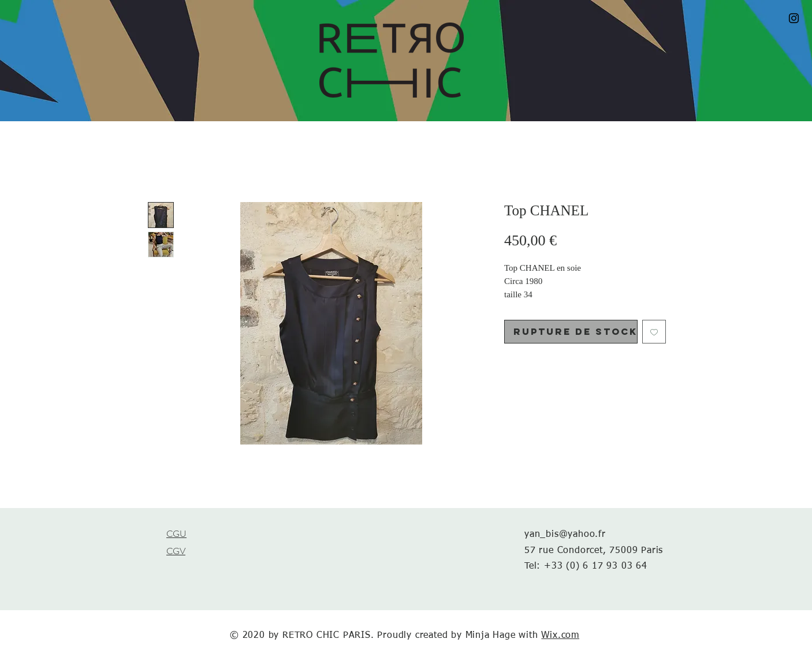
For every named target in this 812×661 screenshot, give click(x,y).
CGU (176, 534)
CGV (176, 551)
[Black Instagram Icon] (794, 18)
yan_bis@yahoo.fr (565, 535)
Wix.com (560, 636)
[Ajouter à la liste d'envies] (654, 332)
